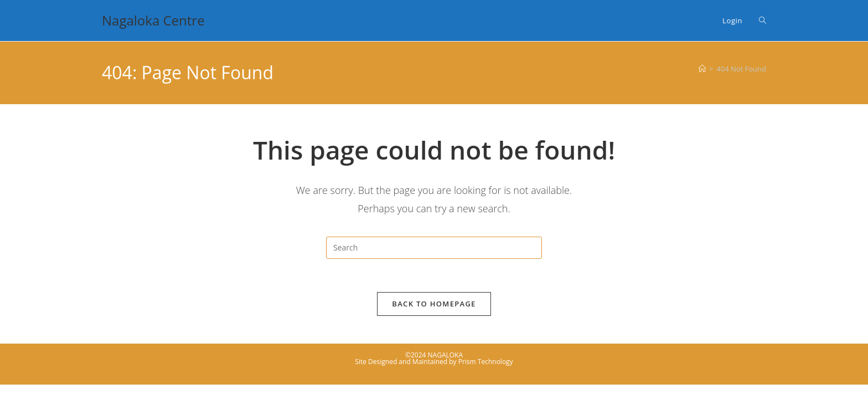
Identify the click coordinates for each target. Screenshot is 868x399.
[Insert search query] (434, 248)
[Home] (702, 69)
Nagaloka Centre (153, 20)
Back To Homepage (434, 304)
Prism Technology (486, 362)
